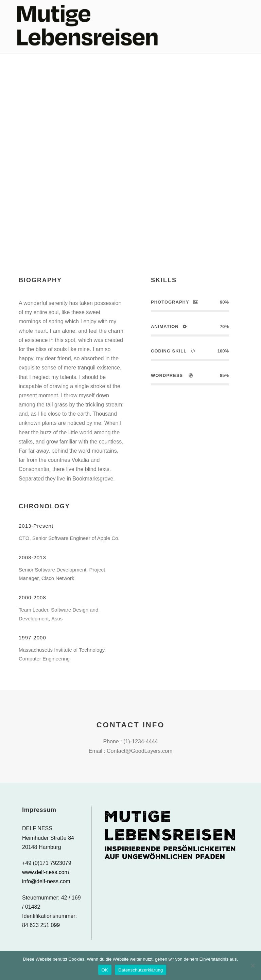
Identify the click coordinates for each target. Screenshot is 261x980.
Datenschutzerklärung (141, 970)
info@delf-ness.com (46, 881)
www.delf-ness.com (46, 872)
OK (105, 970)
